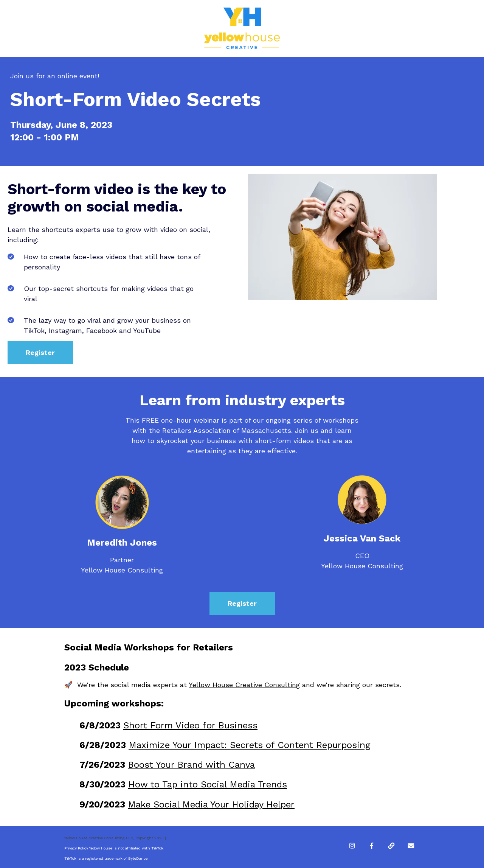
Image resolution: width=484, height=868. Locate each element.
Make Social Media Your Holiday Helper (211, 804)
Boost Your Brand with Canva (191, 765)
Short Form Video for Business (190, 725)
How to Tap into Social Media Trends (208, 784)
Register (40, 352)
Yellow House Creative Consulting (244, 685)
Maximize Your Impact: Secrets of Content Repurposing (249, 745)
